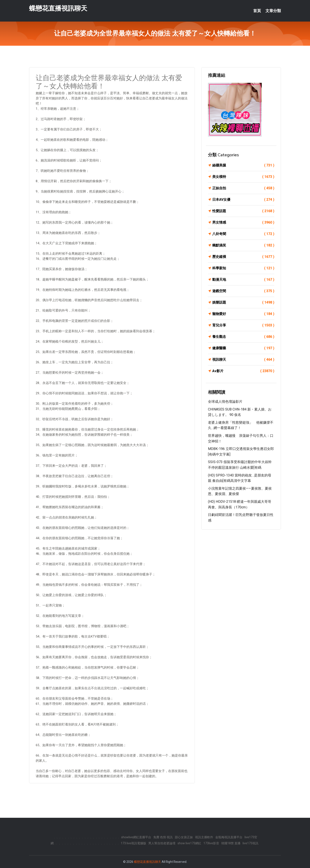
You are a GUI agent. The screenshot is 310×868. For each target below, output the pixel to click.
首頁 (257, 11)
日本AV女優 (243, 200)
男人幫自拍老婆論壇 (162, 843)
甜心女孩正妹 (184, 837)
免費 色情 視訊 (163, 837)
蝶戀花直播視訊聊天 (58, 8)
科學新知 (243, 268)
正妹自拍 (243, 188)
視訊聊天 (243, 360)
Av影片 (243, 371)
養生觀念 (243, 337)
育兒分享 (243, 325)
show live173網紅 (189, 843)
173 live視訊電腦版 (133, 843)
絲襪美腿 (243, 165)
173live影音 (211, 843)
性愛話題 (243, 211)
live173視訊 (250, 843)
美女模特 (243, 177)
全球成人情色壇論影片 (225, 402)
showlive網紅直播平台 (136, 837)
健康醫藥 (243, 348)
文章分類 (273, 11)
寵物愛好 (243, 314)
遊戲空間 (243, 291)
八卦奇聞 (243, 234)
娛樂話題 (243, 302)
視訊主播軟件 (204, 837)
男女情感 (243, 222)
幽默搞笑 (243, 245)
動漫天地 (243, 280)
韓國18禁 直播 (231, 843)
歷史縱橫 (243, 257)
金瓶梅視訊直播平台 (229, 837)
